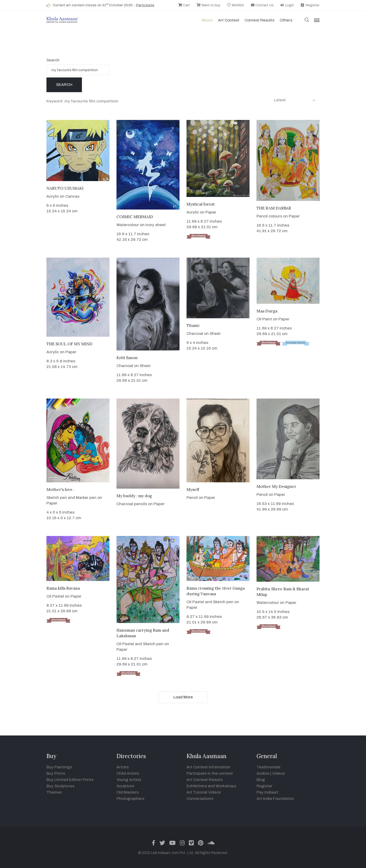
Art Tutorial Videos (204, 792)
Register (310, 5)
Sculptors (125, 786)
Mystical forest (201, 204)
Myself (193, 490)
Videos (278, 773)
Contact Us (262, 5)
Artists (123, 767)
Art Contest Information (208, 767)
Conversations (200, 799)
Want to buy (208, 5)
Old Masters (128, 792)
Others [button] (286, 20)
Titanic (193, 325)
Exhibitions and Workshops (211, 786)
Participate (145, 5)
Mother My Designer (276, 486)
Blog (261, 780)
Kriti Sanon (127, 358)
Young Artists (129, 780)
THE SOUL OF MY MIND (69, 344)
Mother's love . (60, 490)
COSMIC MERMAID (135, 217)
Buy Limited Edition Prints (70, 780)
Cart (184, 5)
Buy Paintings (59, 767)
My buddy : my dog (134, 496)
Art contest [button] (229, 20)
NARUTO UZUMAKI (65, 188)
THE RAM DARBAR (274, 208)
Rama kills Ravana (63, 588)
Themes (54, 792)
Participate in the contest (210, 773)
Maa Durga (267, 311)
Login (287, 5)
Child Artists (128, 773)
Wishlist (235, 5)
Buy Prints (56, 773)
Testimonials (268, 767)
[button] (307, 20)
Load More (183, 697)
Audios (263, 773)
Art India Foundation (275, 799)
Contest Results (259, 20)
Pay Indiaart (267, 792)
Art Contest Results (205, 780)
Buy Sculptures (60, 786)
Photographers (130, 799)
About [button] (207, 20)
